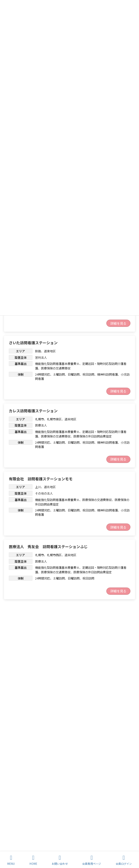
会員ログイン (124, 860)
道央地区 (70, 419)
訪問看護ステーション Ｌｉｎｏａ (39, 741)
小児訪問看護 (85, 649)
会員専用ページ (92, 860)
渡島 (38, 689)
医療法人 (41, 425)
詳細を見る (118, 323)
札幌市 (40, 419)
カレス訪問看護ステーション (33, 411)
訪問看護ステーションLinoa (33, 628)
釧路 (38, 351)
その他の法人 (44, 493)
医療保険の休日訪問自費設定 (93, 436)
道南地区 (50, 689)
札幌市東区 (54, 419)
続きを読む (118, 662)
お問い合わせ (60, 860)
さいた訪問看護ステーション (33, 343)
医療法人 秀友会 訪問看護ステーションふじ (48, 547)
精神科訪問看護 (108, 374)
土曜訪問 (59, 374)
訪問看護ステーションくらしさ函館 (39, 794)
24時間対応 (43, 374)
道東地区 (50, 351)
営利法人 (41, 357)
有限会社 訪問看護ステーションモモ (41, 479)
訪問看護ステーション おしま (34, 847)
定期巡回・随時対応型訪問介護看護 (59, 702)
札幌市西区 (54, 555)
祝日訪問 (88, 374)
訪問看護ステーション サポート (37, 681)
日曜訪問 (74, 374)
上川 (38, 487)
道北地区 (50, 487)
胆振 (38, 636)
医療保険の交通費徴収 (56, 368)
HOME (33, 860)
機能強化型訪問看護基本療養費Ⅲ (57, 364)
